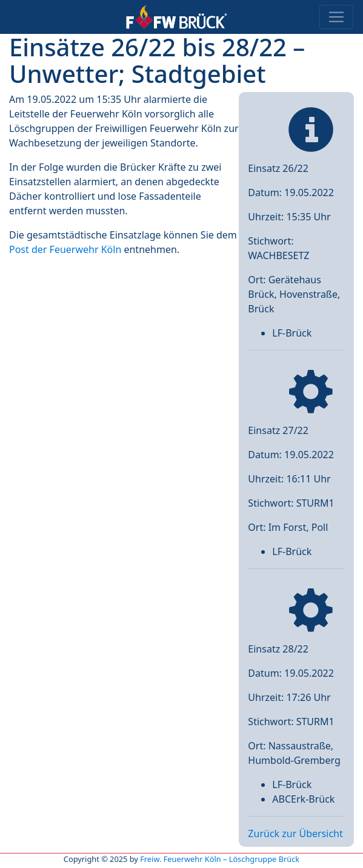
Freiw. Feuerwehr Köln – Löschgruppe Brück (220, 859)
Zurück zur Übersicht (295, 833)
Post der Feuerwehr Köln (65, 249)
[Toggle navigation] (336, 17)
